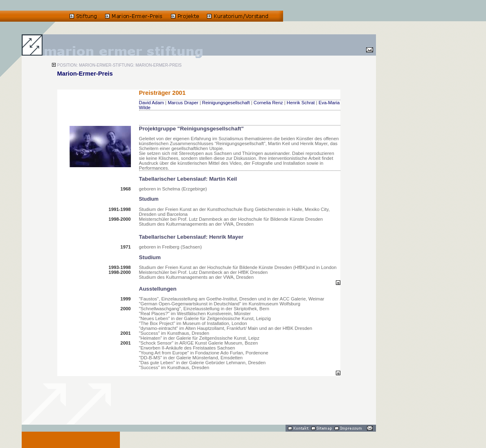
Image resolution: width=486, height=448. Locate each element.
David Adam (152, 103)
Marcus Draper (183, 103)
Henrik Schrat (301, 103)
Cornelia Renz (268, 103)
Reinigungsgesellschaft (226, 103)
